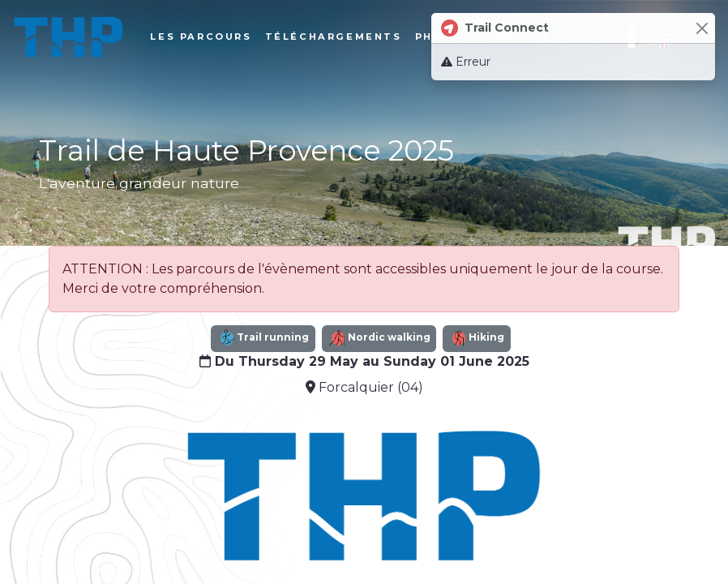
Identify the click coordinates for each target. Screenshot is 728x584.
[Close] (702, 28)
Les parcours (206, 37)
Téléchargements (338, 37)
